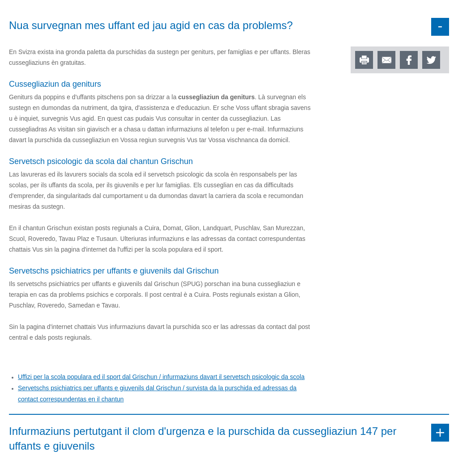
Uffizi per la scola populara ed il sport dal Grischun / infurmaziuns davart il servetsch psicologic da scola (161, 377)
